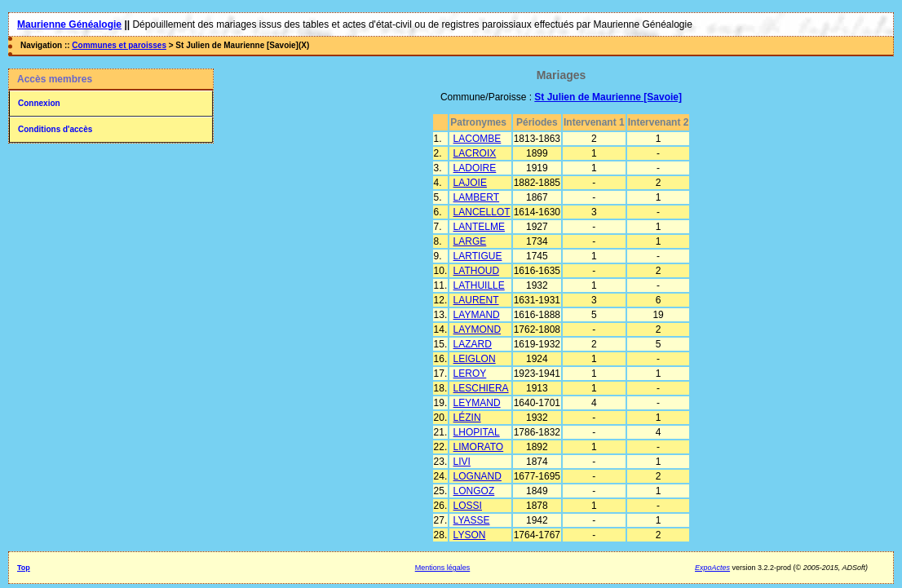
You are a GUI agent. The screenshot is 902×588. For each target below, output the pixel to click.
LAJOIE (470, 183)
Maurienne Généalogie (69, 24)
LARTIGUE (478, 256)
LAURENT (476, 300)
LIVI (462, 462)
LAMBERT (476, 197)
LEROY (470, 374)
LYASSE (472, 520)
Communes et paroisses (119, 45)
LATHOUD (476, 271)
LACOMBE (478, 139)
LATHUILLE (479, 285)
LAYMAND (477, 315)
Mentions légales (443, 568)
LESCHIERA (481, 388)
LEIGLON (475, 359)
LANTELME (479, 227)
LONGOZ (474, 491)
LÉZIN (467, 418)
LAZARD (473, 344)
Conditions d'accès (55, 129)
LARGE (470, 241)
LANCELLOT (482, 212)
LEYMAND (477, 403)
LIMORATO (479, 447)
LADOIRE (475, 168)
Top (24, 568)
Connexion (39, 103)
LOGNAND (478, 476)
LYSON (470, 535)
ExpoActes (712, 568)
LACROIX (475, 153)
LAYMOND (477, 329)
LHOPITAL (477, 432)
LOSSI (468, 506)
